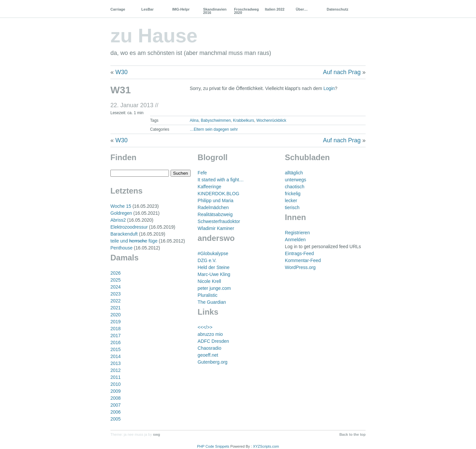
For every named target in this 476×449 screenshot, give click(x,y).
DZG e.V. (207, 260)
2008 (116, 398)
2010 (116, 384)
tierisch (292, 207)
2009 (116, 391)
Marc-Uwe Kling (214, 274)
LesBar (147, 9)
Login (329, 88)
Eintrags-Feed (299, 253)
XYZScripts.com (266, 446)
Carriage (118, 9)
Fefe (202, 173)
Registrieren (297, 233)
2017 (116, 336)
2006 (116, 412)
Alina (194, 120)
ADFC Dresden (213, 341)
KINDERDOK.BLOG (218, 194)
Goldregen (121, 213)
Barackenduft (124, 234)
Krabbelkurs (244, 120)
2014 (116, 356)
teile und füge (134, 241)
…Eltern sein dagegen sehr (214, 129)
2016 (116, 342)
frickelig (293, 194)
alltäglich (294, 173)
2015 (116, 349)
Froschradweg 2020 (246, 11)
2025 (116, 280)
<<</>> (205, 327)
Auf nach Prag (342, 72)
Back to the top (353, 434)
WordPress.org (300, 267)
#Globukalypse (213, 253)
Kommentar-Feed (303, 260)
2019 (116, 322)
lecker (291, 201)
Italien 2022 (275, 9)
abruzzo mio (210, 334)
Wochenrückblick (271, 120)
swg (157, 434)
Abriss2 (118, 220)
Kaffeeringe (209, 187)
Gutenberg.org (213, 362)
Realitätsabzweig (215, 214)
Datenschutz (337, 9)
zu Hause (154, 36)
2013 (116, 363)
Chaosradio (210, 348)
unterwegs (296, 180)
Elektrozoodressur (129, 227)
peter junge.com (214, 288)
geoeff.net (208, 355)
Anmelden (295, 240)
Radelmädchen (213, 207)
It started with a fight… (221, 180)
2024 (116, 287)
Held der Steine (214, 267)
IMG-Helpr (181, 9)
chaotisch (295, 187)
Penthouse (121, 248)
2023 (116, 294)
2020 (116, 315)
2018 (116, 329)
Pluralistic (208, 295)
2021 (116, 308)
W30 (121, 72)
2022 (116, 301)
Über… (302, 9)
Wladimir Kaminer (216, 228)
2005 (116, 419)
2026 (116, 273)
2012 (116, 370)
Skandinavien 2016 (215, 11)
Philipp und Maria (216, 201)
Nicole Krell (209, 281)
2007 (116, 405)
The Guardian (212, 302)
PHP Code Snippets (213, 446)
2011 (116, 377)
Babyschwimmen (216, 120)
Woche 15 (121, 206)
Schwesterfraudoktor (219, 221)
